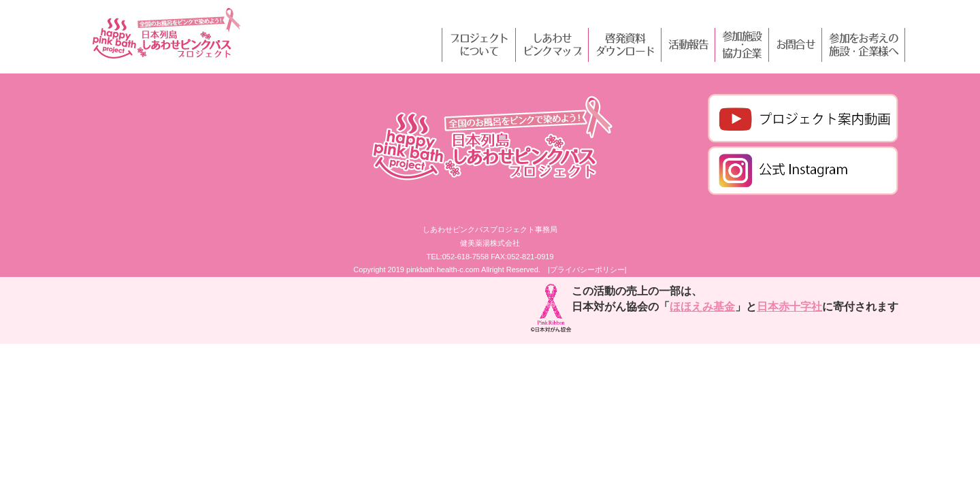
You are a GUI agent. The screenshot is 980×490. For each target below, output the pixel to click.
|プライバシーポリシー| (587, 269)
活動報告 (688, 44)
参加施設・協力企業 (742, 45)
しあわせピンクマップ (552, 45)
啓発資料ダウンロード (625, 45)
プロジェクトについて (478, 45)
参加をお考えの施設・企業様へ (863, 45)
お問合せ (796, 44)
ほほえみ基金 (702, 307)
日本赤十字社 (789, 307)
